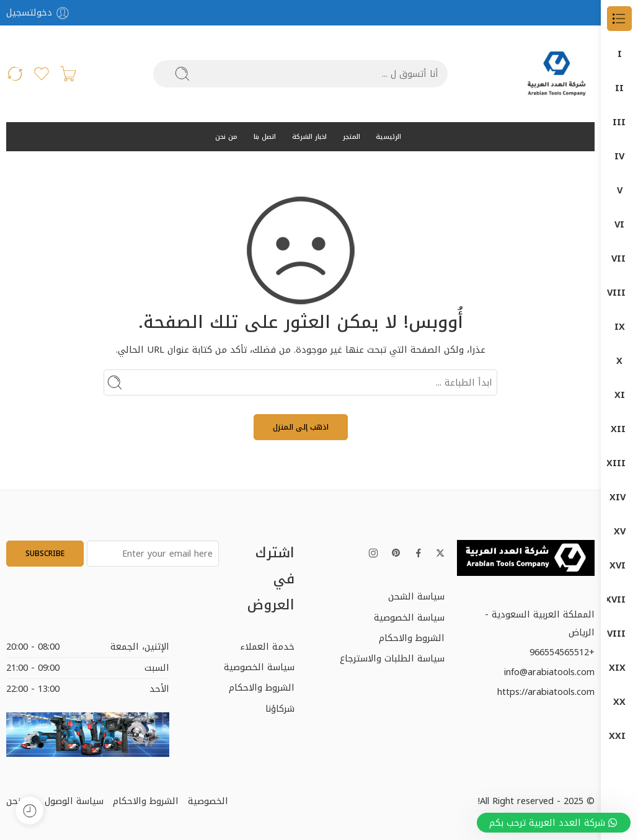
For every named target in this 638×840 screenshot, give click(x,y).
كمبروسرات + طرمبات (619, 634)
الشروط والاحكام (412, 638)
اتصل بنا (265, 137)
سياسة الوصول (74, 801)
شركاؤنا (280, 709)
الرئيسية (388, 137)
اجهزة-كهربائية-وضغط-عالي (619, 429)
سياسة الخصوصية (409, 617)
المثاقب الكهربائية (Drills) (619, 327)
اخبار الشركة (309, 137)
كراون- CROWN (619, 600)
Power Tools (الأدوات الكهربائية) (619, 259)
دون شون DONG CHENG (619, 532)
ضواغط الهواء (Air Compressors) (619, 225)
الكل (619, 54)
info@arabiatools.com (549, 672)
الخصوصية (208, 801)
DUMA (619, 122)
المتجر (352, 137)
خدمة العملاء (267, 647)
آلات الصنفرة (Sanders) (619, 293)
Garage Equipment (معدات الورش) (619, 191)
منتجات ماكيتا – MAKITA (619, 736)
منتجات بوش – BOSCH (619, 702)
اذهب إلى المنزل (301, 427)
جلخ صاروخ (619, 395)
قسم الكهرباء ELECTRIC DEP (619, 566)
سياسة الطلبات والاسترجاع (392, 658)
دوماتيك (619, 497)
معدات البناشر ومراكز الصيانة (619, 668)
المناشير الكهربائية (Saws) (619, 361)
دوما (619, 463)
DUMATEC (619, 157)
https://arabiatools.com (546, 692)
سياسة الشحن (416, 596)
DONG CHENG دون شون (619, 88)
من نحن (226, 137)
